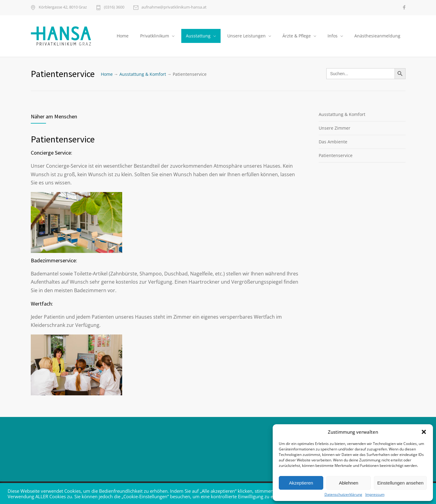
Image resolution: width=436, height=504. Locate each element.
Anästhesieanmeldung (377, 36)
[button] (424, 432)
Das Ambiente (333, 142)
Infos (333, 36)
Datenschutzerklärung (343, 495)
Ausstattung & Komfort (143, 74)
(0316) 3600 (114, 7)
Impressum (375, 495)
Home (123, 36)
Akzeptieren (301, 483)
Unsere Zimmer (335, 128)
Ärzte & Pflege (297, 36)
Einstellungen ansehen (400, 483)
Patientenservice (336, 155)
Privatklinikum (155, 36)
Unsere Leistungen (246, 36)
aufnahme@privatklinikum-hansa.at (174, 7)
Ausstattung (198, 36)
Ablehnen (348, 483)
